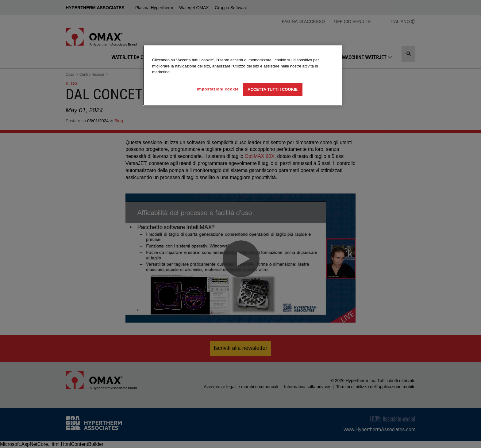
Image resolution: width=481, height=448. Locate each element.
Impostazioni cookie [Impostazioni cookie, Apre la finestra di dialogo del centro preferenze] (218, 89)
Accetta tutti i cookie (273, 89)
